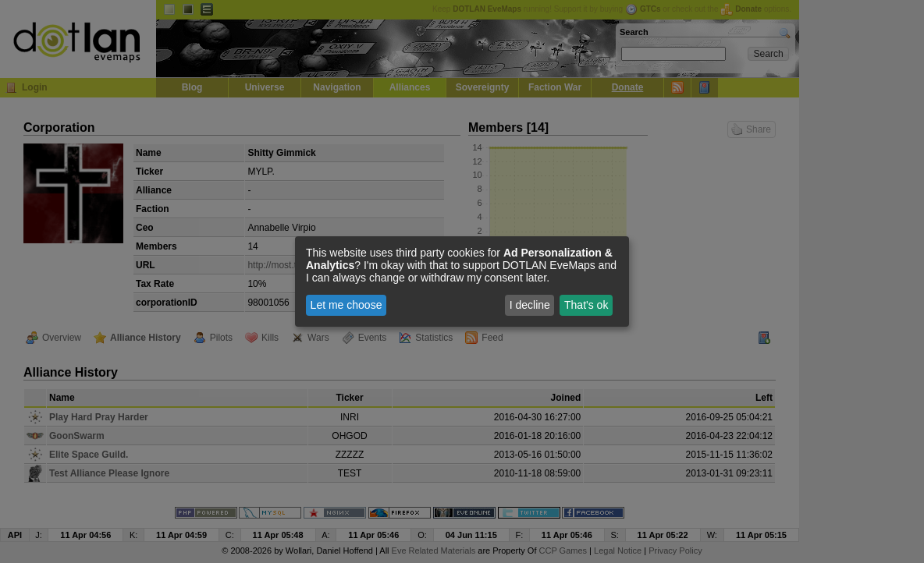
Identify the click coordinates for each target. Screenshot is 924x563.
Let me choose (346, 305)
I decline (530, 305)
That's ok (586, 305)
